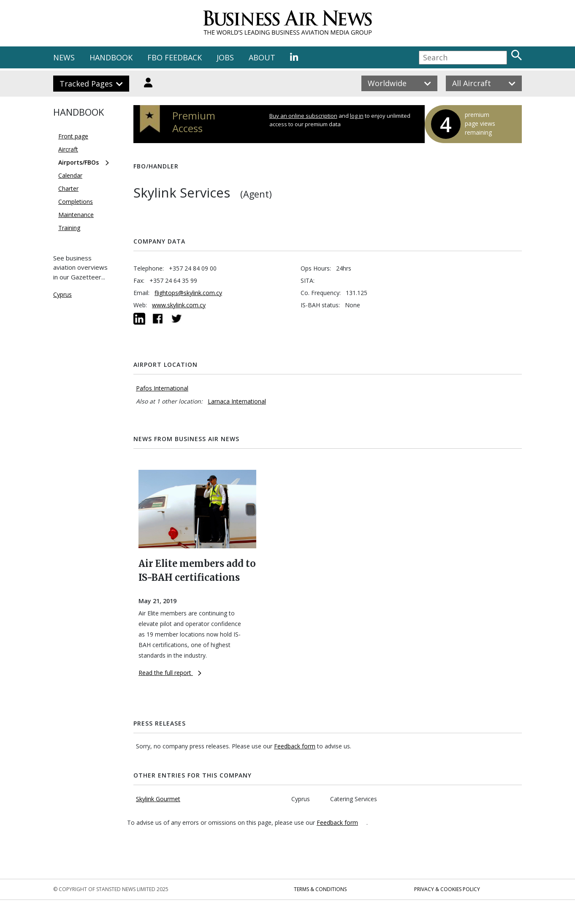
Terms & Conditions (320, 889)
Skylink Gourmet (158, 799)
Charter (68, 188)
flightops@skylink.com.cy (188, 293)
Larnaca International (237, 401)
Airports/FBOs (79, 162)
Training (69, 228)
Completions (76, 202)
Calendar (70, 175)
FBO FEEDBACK (175, 57)
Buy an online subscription (303, 116)
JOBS (225, 57)
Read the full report (170, 673)
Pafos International (162, 388)
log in (357, 116)
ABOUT (262, 57)
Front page (73, 136)
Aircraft (68, 149)
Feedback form (295, 746)
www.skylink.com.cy (179, 305)
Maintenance (76, 215)
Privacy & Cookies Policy (447, 889)
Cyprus (62, 294)
